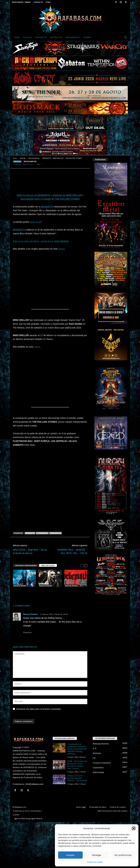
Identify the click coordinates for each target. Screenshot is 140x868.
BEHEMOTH (47, 207)
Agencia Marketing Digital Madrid (28, 818)
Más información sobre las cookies (113, 811)
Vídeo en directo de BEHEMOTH (33, 195)
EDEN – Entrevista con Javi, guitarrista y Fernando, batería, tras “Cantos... (77, 765)
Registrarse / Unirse (21, 2)
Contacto (38, 2)
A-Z (95, 748)
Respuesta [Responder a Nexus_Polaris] (27, 632)
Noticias (27, 37)
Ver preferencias (123, 855)
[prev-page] (82, 566)
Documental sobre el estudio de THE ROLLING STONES (50, 199)
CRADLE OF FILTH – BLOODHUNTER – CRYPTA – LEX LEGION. (77, 778)
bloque (61, 249)
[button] (134, 828)
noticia (37, 347)
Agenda (87, 37)
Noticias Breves (34, 158)
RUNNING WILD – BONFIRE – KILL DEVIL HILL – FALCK (72, 552)
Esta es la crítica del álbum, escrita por (32, 241)
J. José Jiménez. (60, 241)
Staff (48, 2)
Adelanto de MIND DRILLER (67, 195)
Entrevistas (56, 37)
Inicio (15, 158)
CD (94, 758)
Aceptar (70, 855)
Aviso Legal (81, 807)
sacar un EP (36, 222)
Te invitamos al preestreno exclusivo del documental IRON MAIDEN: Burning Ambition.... (77, 749)
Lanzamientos (73, 37)
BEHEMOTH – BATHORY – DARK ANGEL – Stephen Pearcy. (24, 592)
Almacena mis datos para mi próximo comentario (39, 709)
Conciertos (41, 37)
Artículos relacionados (26, 565)
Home (17, 37)
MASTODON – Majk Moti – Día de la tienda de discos (30, 552)
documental (42, 533)
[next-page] (86, 566)
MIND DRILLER (55, 533)
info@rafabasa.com (34, 784)
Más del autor (48, 565)
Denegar (97, 855)
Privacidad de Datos (98, 807)
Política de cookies (95, 862)
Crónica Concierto (102, 763)
